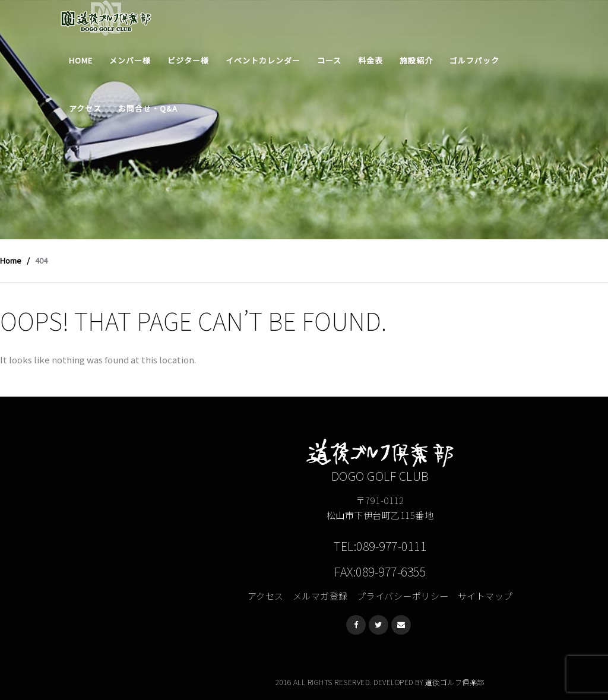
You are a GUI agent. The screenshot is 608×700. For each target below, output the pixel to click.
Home (81, 60)
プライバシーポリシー (403, 596)
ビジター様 (188, 60)
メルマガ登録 (320, 596)
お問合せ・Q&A (148, 108)
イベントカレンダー (263, 60)
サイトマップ (485, 596)
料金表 (370, 60)
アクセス (85, 108)
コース (329, 60)
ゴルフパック (474, 60)
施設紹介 (416, 60)
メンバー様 (130, 60)
